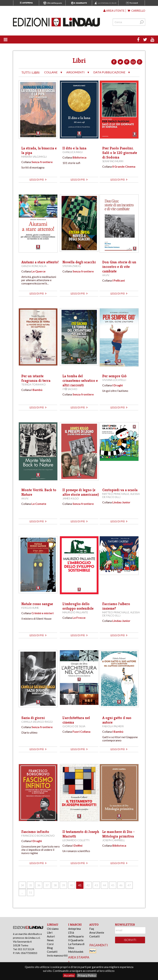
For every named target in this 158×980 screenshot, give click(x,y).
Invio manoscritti (57, 955)
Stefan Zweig (72, 266)
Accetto (69, 975)
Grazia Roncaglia (34, 266)
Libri (50, 933)
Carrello (136, 11)
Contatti (52, 952)
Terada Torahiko (34, 384)
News (50, 940)
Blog (50, 948)
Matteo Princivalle (116, 494)
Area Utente (97, 933)
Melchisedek (76, 952)
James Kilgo (71, 498)
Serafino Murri (113, 161)
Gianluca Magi (73, 152)
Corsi (50, 944)
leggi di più (38, 180)
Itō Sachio (70, 389)
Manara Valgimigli (34, 157)
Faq (92, 929)
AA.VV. (106, 275)
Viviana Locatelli (114, 380)
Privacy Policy (87, 975)
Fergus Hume (30, 608)
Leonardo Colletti (76, 840)
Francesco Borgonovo (38, 836)
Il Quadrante (76, 940)
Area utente (114, 11)
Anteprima (74, 929)
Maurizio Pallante (75, 612)
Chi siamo (53, 929)
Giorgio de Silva (74, 726)
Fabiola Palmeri (113, 726)
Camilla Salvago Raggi (37, 722)
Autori (51, 936)
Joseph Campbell (114, 840)
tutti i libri (31, 73)
